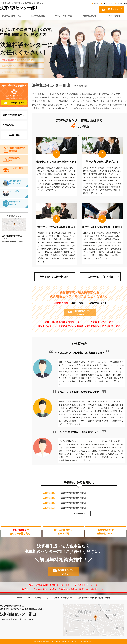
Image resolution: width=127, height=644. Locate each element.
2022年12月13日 (49, 503)
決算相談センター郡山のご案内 (16, 182)
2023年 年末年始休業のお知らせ (74, 498)
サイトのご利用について (38, 598)
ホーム (96, 3)
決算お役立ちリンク (15, 160)
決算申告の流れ (38, 16)
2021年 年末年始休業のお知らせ (74, 508)
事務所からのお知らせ (14, 203)
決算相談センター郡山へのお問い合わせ (94, 598)
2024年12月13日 (49, 493)
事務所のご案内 (89, 16)
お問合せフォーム (114, 9)
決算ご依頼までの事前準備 (17, 150)
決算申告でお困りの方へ (13, 16)
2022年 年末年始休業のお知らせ (74, 503)
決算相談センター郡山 (19, 8)
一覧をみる (81, 513)
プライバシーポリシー (63, 598)
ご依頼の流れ (8, 125)
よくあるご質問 (122, 3)
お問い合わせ (114, 16)
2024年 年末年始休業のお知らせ (74, 493)
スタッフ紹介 (14, 191)
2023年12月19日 (49, 498)
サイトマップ (107, 3)
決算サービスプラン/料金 (100, 277)
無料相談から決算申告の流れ (55, 277)
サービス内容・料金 (64, 16)
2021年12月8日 (49, 508)
